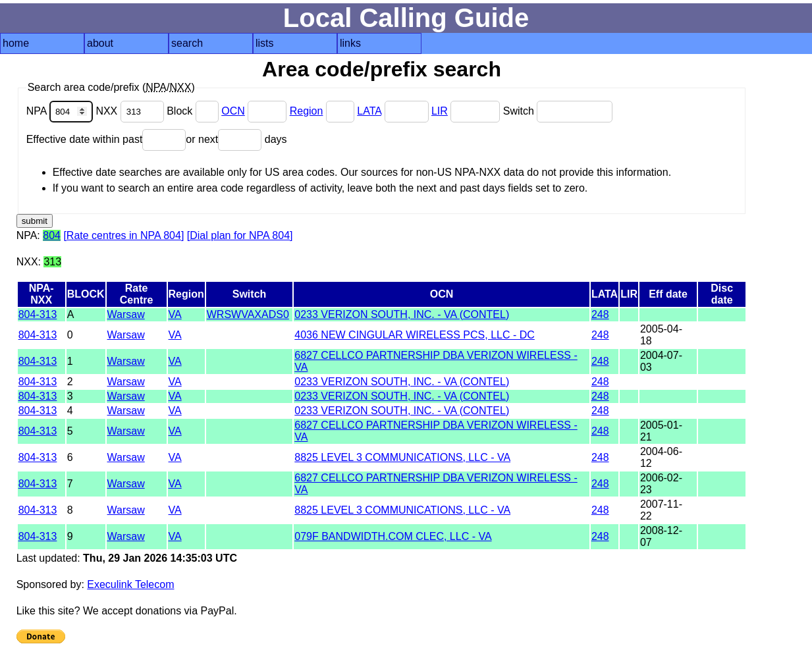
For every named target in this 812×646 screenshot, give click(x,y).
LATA (369, 111)
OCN (233, 111)
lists (265, 43)
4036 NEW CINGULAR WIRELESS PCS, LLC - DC (415, 335)
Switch (558, 111)
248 (600, 314)
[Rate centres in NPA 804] (123, 235)
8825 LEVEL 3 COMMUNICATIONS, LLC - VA (402, 457)
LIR (440, 111)
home (16, 43)
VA (175, 314)
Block (194, 111)
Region (307, 111)
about (100, 43)
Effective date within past (106, 139)
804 (52, 235)
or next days (236, 139)
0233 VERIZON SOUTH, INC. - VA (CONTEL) (402, 314)
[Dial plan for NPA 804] (240, 235)
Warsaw (126, 314)
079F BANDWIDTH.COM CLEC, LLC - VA (393, 536)
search (187, 43)
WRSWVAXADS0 (248, 314)
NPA (61, 111)
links (350, 43)
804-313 (38, 314)
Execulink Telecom (130, 584)
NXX (131, 111)
